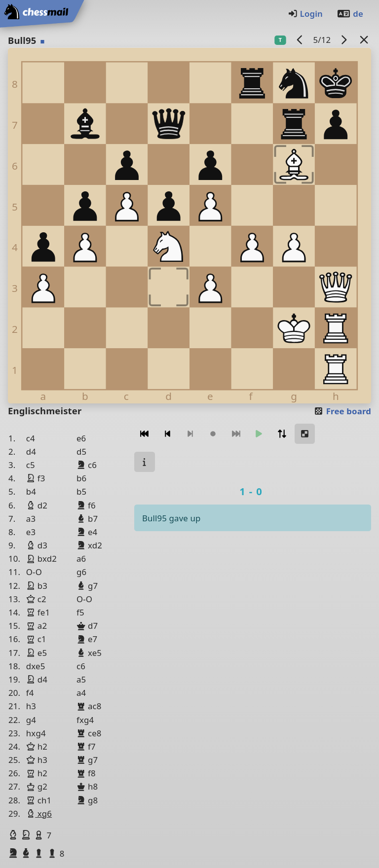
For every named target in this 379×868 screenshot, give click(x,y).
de (350, 14)
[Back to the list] (364, 40)
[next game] (344, 40)
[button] (14, 835)
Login (305, 14)
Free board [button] (342, 411)
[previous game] (300, 40)
